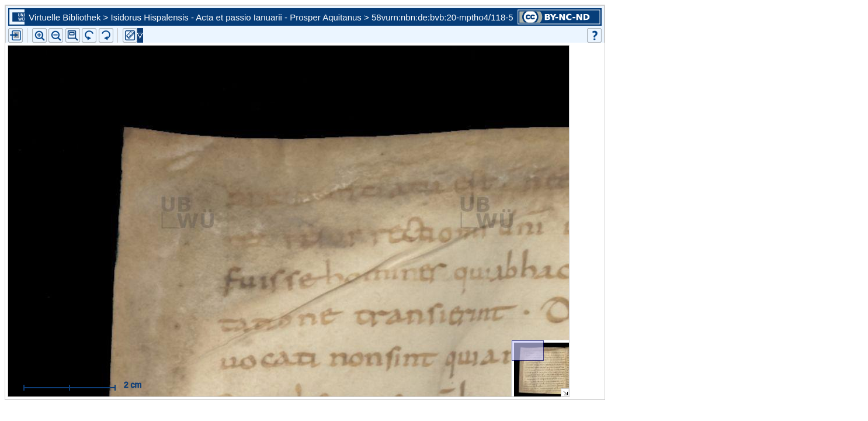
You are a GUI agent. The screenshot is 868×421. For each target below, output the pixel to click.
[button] (73, 35)
